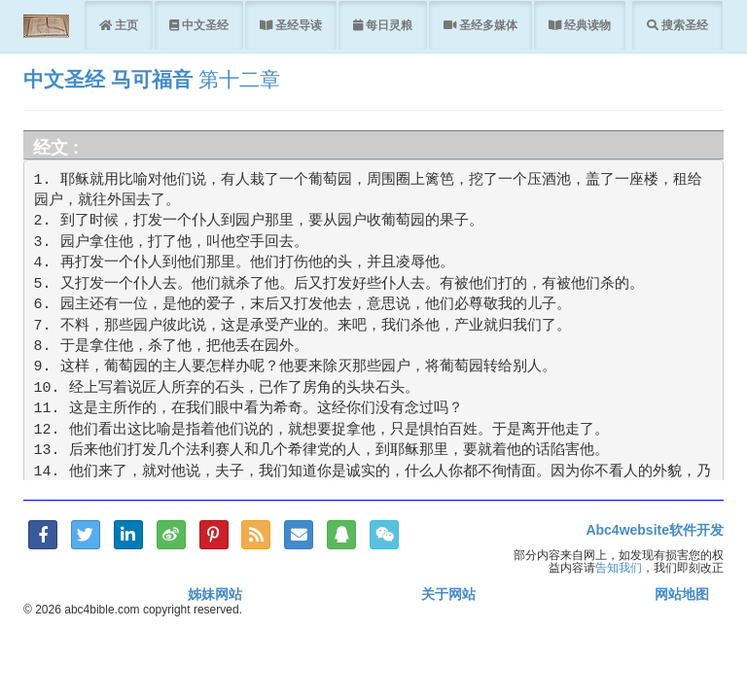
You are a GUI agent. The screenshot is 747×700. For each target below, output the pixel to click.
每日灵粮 (388, 25)
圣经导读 (297, 25)
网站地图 (682, 594)
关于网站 (448, 594)
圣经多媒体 (487, 25)
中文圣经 (204, 25)
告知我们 (619, 567)
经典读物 (586, 25)
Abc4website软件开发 (655, 530)
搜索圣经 (683, 25)
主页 (125, 25)
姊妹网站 (215, 594)
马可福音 (152, 79)
